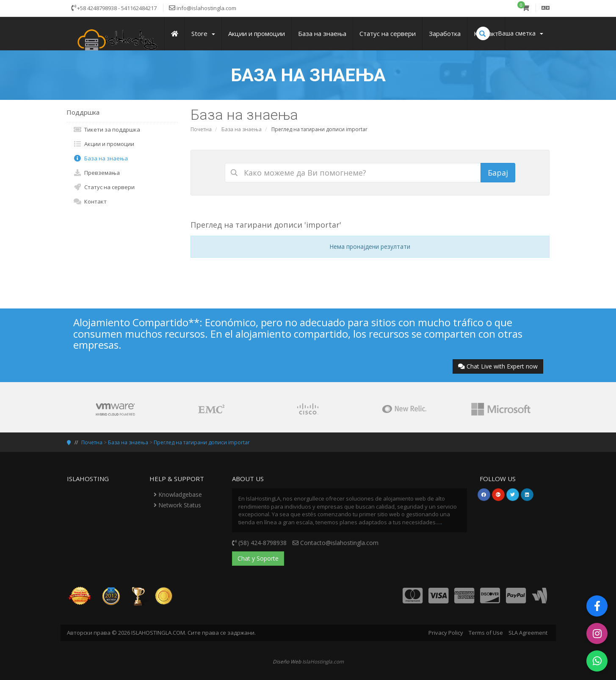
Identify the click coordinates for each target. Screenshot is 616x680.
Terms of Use (486, 633)
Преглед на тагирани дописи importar (202, 442)
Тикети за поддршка (107, 129)
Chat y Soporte (258, 558)
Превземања (97, 173)
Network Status (177, 505)
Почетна (201, 129)
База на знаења (242, 129)
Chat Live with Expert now (498, 366)
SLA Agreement (528, 633)
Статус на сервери (104, 187)
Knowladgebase (178, 494)
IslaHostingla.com (323, 661)
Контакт (90, 201)
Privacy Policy (446, 633)
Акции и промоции (104, 144)
